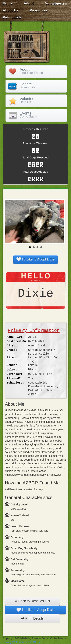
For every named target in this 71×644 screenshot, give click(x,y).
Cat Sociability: (20, 559)
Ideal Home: (18, 581)
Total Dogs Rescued (36, 157)
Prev (10, 221)
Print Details (32, 618)
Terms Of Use (33, 642)
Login (65, 4)
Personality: (18, 570)
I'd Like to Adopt (36, 259)
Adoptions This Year (35, 143)
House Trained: (20, 515)
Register (55, 4)
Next (61, 221)
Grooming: (17, 537)
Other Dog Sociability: (24, 548)
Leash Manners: (21, 526)
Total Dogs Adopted (35, 172)
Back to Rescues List (32, 601)
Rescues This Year (35, 129)
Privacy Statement (14, 642)
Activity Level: (20, 504)
